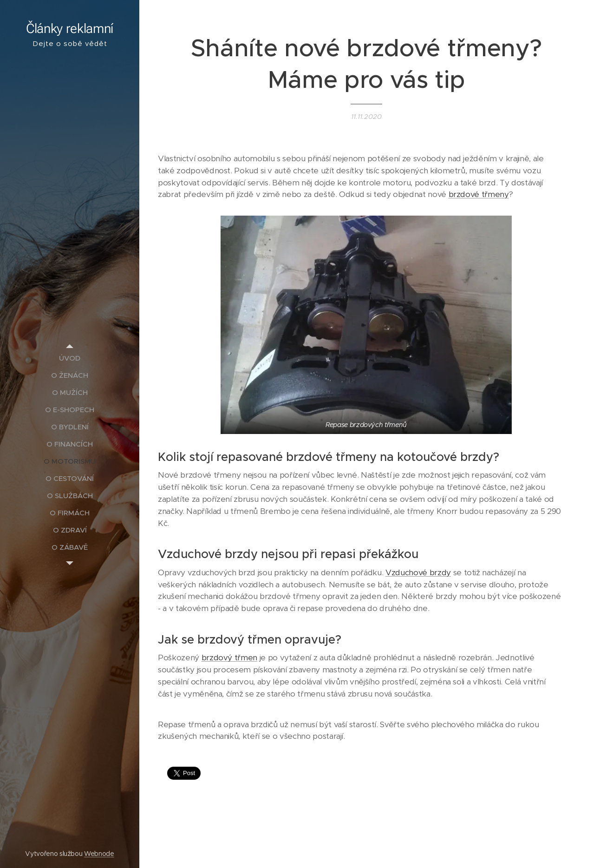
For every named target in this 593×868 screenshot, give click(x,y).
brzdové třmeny (479, 194)
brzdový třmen (230, 658)
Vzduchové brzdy (418, 572)
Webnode (99, 854)
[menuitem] (70, 358)
